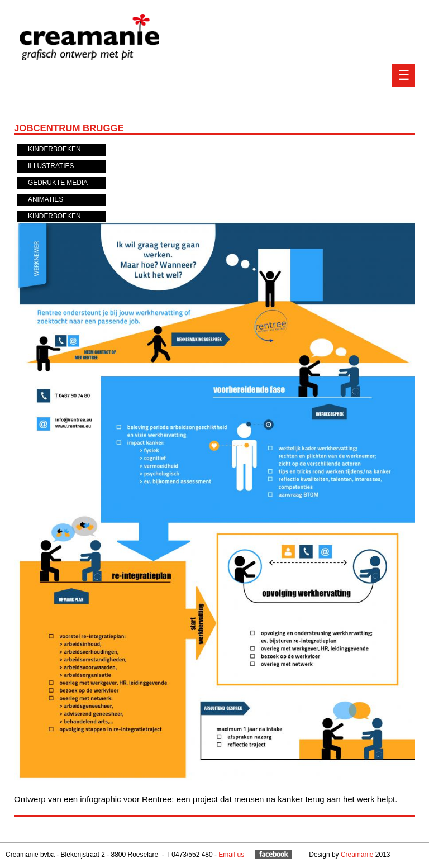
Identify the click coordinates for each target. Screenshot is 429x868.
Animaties (46, 199)
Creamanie (357, 855)
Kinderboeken (54, 149)
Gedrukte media (58, 183)
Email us (231, 855)
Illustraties (51, 166)
